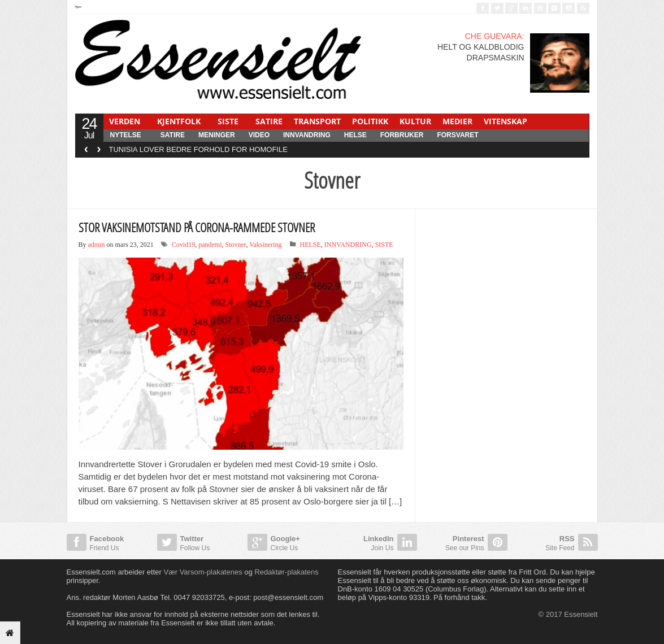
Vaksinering (265, 245)
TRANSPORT (317, 121)
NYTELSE (126, 135)
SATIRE (269, 121)
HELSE (355, 135)
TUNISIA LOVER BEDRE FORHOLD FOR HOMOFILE (198, 149)
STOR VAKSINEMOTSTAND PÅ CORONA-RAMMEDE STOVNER (197, 227)
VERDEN (125, 121)
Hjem (79, 7)
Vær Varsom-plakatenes (203, 572)
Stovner (236, 245)
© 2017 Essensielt (568, 614)
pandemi (210, 245)
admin (97, 245)
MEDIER (457, 121)
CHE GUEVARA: (495, 36)
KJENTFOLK (179, 121)
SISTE (228, 121)
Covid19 (183, 245)
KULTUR (415, 121)
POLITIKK (370, 121)
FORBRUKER (402, 135)
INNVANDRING (307, 135)
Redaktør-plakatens (286, 572)
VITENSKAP (505, 121)
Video (259, 135)
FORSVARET (457, 135)
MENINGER (217, 135)
